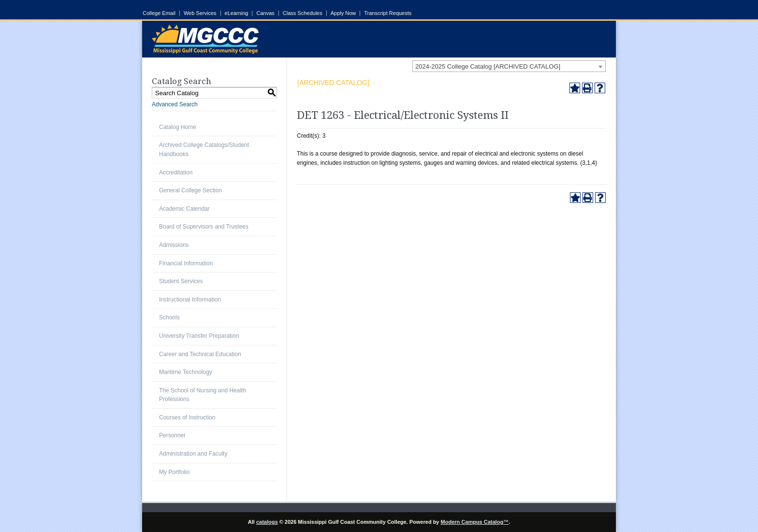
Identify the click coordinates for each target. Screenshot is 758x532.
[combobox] (509, 66)
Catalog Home (178, 127)
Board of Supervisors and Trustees (204, 227)
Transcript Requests (388, 13)
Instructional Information (190, 300)
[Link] (205, 52)
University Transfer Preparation (199, 336)
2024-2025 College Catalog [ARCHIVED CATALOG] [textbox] (488, 66)
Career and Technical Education (200, 354)
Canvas (265, 13)
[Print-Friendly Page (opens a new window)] (587, 88)
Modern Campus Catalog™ (475, 522)
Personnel (172, 435)
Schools (169, 317)
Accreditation (176, 173)
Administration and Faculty (193, 454)
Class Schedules (303, 13)
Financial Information (186, 263)
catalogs (267, 522)
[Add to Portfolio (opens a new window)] (575, 88)
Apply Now (343, 13)
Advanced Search (175, 104)
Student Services (181, 281)
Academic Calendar (184, 209)
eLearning (237, 13)
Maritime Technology (186, 372)
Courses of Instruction (187, 417)
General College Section (190, 190)
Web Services (200, 13)
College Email (159, 13)
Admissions (174, 245)
